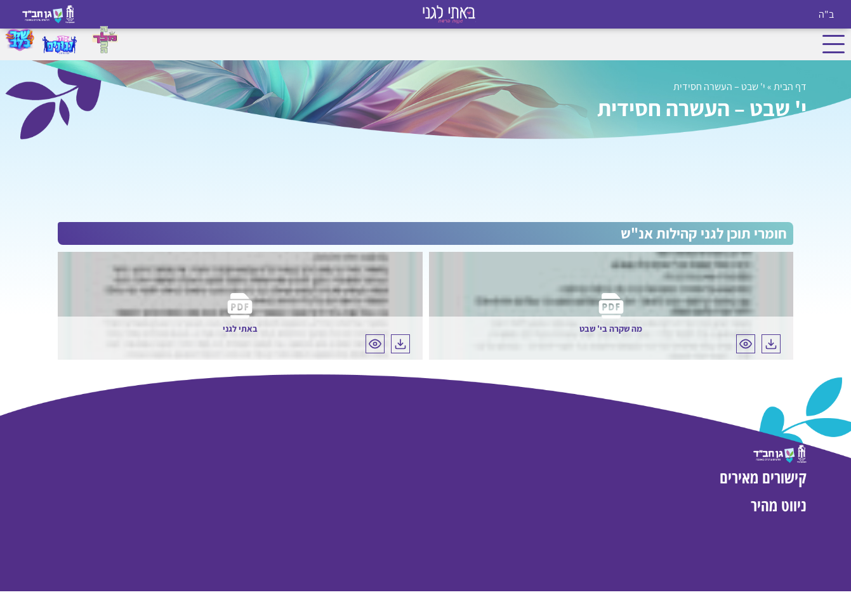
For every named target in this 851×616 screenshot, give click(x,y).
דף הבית (790, 87)
